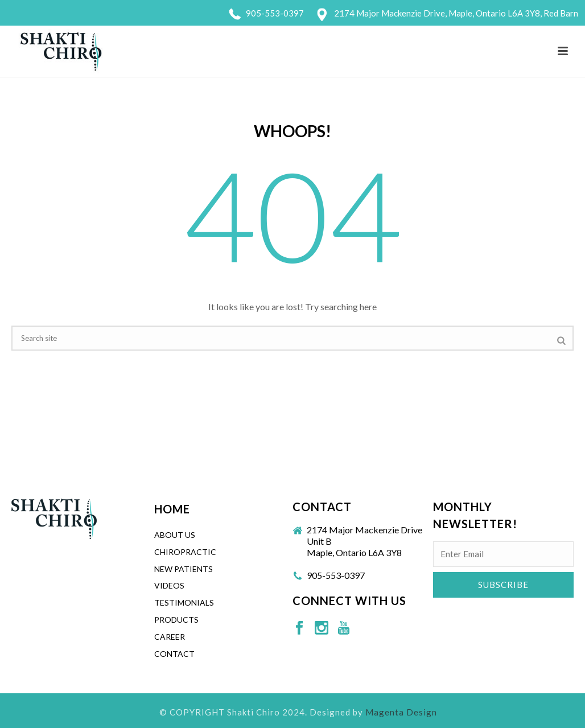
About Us (175, 535)
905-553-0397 (275, 13)
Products (176, 620)
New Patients (184, 569)
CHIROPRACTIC (185, 552)
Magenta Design (401, 712)
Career (170, 637)
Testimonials (184, 602)
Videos (169, 585)
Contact (174, 654)
